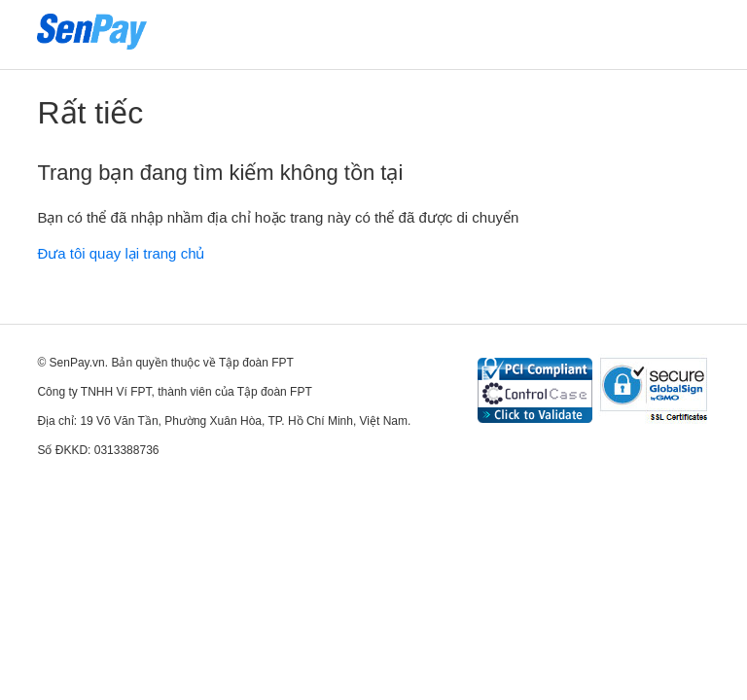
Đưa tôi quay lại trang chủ (121, 253)
